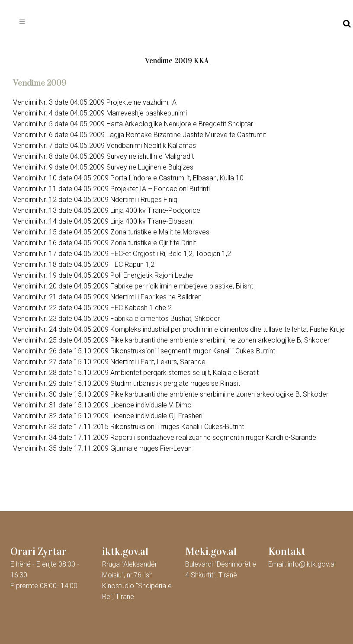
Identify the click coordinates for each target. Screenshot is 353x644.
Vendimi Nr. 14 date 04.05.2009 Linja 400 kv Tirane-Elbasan (103, 221)
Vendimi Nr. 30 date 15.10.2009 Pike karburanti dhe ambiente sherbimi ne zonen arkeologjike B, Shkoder (171, 394)
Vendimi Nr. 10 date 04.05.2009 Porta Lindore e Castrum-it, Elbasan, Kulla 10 (128, 178)
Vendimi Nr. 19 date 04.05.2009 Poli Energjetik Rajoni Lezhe (103, 275)
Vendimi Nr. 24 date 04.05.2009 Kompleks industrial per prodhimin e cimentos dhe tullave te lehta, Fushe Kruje (179, 329)
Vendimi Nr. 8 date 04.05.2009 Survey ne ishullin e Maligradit (103, 156)
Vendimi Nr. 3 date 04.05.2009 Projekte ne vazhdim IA (95, 102)
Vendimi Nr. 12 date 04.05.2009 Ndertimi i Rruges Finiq (95, 200)
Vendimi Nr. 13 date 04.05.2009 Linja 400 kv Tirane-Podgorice (107, 210)
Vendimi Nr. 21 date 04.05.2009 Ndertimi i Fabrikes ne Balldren (107, 297)
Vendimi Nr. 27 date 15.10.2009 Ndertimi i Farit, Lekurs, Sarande (109, 362)
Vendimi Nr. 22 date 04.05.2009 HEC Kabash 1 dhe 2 (92, 308)
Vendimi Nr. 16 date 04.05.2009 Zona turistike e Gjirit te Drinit (104, 243)
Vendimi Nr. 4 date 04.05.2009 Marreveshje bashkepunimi (100, 113)
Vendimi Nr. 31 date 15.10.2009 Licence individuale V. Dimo (102, 405)
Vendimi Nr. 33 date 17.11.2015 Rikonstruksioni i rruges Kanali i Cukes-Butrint (128, 427)
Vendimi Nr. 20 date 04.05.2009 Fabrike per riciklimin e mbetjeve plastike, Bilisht (133, 286)
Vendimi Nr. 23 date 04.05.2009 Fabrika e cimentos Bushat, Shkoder (116, 319)
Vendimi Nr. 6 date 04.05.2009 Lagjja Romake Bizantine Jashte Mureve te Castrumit (140, 135)
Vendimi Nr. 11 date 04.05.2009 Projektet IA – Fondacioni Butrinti (111, 189)
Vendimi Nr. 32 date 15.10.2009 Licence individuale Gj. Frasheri (108, 416)
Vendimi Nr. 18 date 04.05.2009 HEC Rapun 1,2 (84, 264)
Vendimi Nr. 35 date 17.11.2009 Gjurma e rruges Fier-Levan (102, 448)
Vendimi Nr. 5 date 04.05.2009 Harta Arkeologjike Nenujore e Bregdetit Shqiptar (133, 124)
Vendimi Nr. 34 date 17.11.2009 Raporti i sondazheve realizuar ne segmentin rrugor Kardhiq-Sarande (165, 437)
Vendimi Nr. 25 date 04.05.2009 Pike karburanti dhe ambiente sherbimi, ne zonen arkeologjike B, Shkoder (171, 340)
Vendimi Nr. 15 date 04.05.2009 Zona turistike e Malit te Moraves (111, 232)
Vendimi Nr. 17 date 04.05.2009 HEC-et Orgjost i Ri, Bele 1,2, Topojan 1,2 (122, 254)
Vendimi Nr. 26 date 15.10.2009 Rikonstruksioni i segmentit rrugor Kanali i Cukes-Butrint (144, 351)
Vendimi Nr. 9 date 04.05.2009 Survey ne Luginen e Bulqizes (103, 167)
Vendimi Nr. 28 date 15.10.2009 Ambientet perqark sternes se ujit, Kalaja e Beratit (136, 373)
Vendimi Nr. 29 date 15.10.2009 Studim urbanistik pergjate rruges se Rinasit (127, 383)
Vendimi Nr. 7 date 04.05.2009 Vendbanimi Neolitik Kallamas (104, 146)
